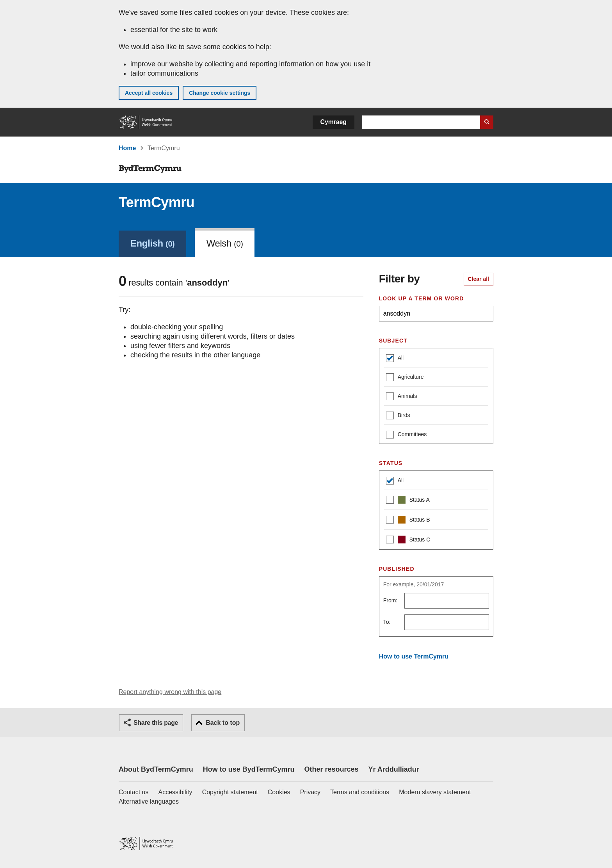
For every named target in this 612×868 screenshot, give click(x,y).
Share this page (156, 723)
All (395, 359)
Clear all (479, 279)
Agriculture (405, 378)
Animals (402, 397)
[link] (152, 243)
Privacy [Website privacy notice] (310, 792)
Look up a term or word (422, 298)
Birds (398, 416)
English (152, 243)
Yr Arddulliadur (393, 769)
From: (391, 600)
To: (387, 622)
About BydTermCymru (156, 769)
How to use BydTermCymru (249, 769)
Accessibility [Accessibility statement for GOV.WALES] (175, 792)
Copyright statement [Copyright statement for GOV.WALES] (230, 792)
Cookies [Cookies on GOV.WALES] (279, 792)
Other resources (331, 769)
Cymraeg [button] (334, 122)
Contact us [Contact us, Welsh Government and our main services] (133, 792)
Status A (408, 501)
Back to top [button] (223, 723)
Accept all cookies (149, 93)
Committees (407, 435)
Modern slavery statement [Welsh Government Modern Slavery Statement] (435, 792)
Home (127, 148)
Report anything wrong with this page (170, 692)
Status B (408, 521)
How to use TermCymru (414, 656)
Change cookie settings (220, 93)
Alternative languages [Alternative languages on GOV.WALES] (149, 801)
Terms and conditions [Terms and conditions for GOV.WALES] (360, 792)
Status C (408, 541)
